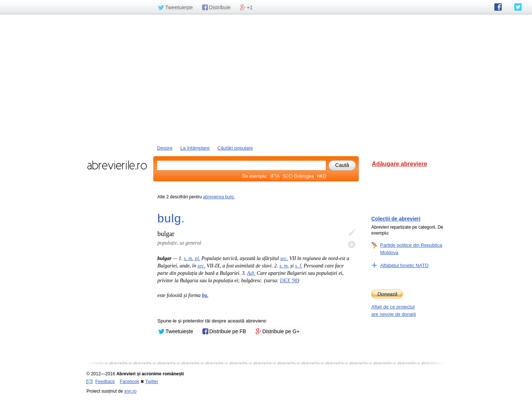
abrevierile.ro (117, 165)
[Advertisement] (266, 79)
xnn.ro (130, 391)
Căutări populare (235, 148)
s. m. (189, 258)
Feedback (101, 382)
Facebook (129, 382)
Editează (352, 233)
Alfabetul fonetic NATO (404, 265)
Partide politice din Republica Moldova (411, 249)
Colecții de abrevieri (396, 219)
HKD (322, 176)
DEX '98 (289, 281)
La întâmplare (195, 148)
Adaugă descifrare (352, 245)
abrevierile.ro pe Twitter (518, 7)
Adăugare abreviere (400, 164)
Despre (165, 148)
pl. (197, 258)
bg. (205, 295)
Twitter (152, 382)
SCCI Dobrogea (299, 176)
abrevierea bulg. (219, 197)
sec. (284, 258)
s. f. (299, 266)
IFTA (275, 176)
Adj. (251, 273)
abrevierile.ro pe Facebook (498, 7)
